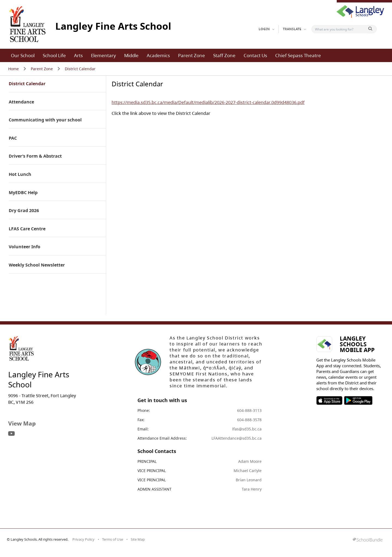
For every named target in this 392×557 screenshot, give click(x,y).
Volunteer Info (24, 247)
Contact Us (255, 55)
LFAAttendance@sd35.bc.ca (237, 438)
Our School (23, 55)
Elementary (103, 55)
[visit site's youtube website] (11, 434)
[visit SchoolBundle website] (368, 540)
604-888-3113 (249, 410)
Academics (158, 55)
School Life (54, 55)
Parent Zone (192, 55)
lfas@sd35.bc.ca (247, 429)
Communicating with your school (45, 120)
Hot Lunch (20, 175)
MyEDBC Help (23, 193)
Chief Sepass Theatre (298, 55)
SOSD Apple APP (329, 400)
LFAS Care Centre (27, 229)
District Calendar (80, 69)
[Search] (340, 29)
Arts (78, 55)
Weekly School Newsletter (37, 265)
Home (13, 69)
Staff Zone (224, 55)
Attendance (21, 102)
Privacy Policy (83, 539)
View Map (22, 423)
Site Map (138, 539)
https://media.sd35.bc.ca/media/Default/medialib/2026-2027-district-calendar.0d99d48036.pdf (208, 102)
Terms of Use (113, 539)
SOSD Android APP (358, 400)
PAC (13, 138)
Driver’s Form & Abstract (35, 156)
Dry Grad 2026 (24, 211)
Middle (131, 55)
